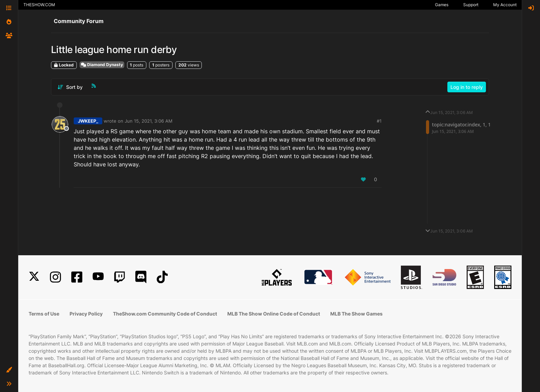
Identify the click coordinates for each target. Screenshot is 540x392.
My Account (505, 5)
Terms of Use (44, 314)
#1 (379, 121)
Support (471, 5)
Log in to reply (467, 87)
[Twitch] (120, 277)
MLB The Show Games (356, 314)
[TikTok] (162, 277)
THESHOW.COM (39, 5)
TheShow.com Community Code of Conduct (165, 314)
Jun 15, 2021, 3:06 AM (149, 121)
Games (442, 5)
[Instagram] (55, 277)
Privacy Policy (86, 314)
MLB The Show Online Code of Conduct (274, 314)
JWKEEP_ (88, 121)
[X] (34, 277)
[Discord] (141, 277)
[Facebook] (77, 277)
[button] (9, 370)
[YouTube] (98, 277)
